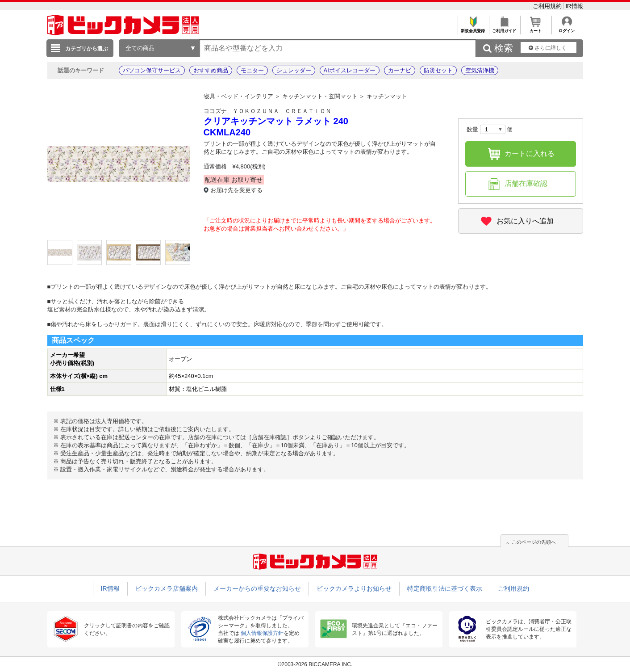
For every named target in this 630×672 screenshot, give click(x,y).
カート (536, 28)
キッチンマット (387, 96)
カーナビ (400, 70)
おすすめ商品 (211, 70)
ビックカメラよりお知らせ (354, 588)
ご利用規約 (548, 6)
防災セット (438, 70)
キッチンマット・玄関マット (320, 96)
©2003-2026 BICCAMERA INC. (315, 664)
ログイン (567, 28)
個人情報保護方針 (262, 633)
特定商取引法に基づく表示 (445, 588)
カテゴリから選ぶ (87, 49)
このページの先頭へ (534, 542)
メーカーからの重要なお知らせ (257, 588)
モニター (252, 70)
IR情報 (574, 6)
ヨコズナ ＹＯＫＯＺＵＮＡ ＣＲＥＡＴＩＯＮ (267, 111)
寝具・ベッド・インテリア (238, 96)
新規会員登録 (473, 28)
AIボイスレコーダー (350, 70)
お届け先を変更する (236, 190)
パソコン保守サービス (152, 70)
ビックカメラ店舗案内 (167, 588)
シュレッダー (294, 70)
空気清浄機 (480, 70)
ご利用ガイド (504, 28)
